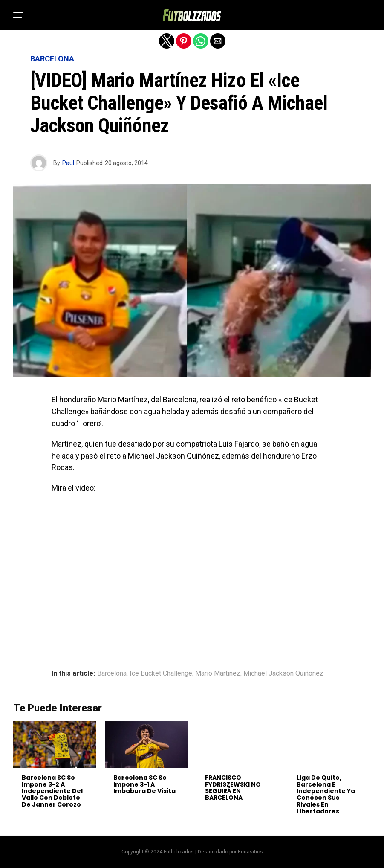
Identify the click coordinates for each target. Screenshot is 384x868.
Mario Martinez (218, 673)
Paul (68, 163)
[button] (18, 15)
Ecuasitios (250, 852)
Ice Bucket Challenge (161, 673)
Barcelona (112, 673)
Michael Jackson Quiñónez (283, 673)
